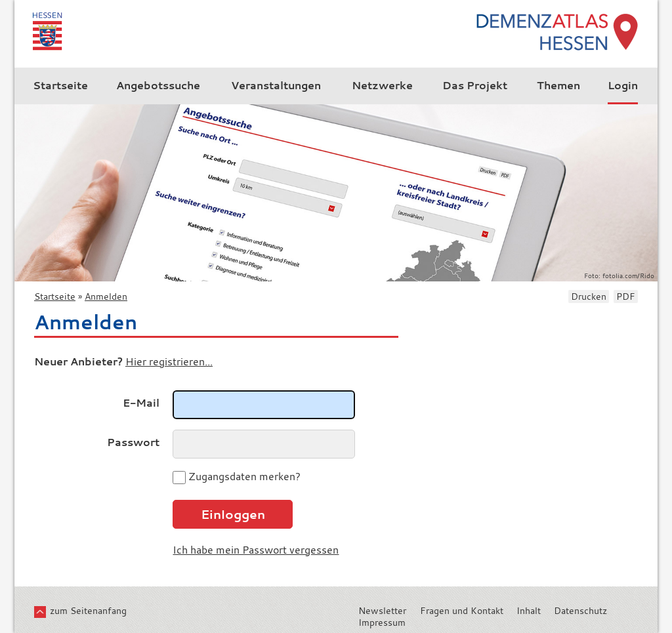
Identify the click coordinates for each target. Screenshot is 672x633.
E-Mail (141, 403)
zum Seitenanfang (88, 611)
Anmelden (106, 296)
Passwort (133, 442)
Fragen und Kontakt (462, 611)
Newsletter (382, 611)
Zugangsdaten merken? (244, 476)
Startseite (55, 296)
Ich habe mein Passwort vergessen (256, 550)
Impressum (382, 623)
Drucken (589, 296)
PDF (626, 296)
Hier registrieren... (169, 361)
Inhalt (529, 611)
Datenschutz (580, 611)
